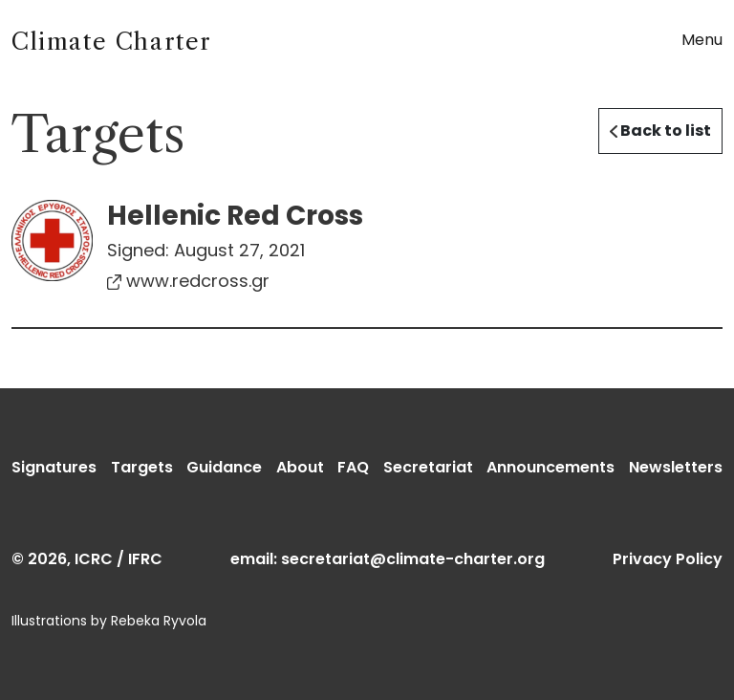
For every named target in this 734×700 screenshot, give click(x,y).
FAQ (353, 467)
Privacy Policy (668, 559)
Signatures (54, 467)
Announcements (550, 467)
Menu (702, 40)
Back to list (660, 131)
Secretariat (428, 467)
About (300, 467)
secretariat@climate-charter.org (413, 559)
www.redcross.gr (188, 281)
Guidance (224, 467)
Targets (142, 467)
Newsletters (676, 467)
